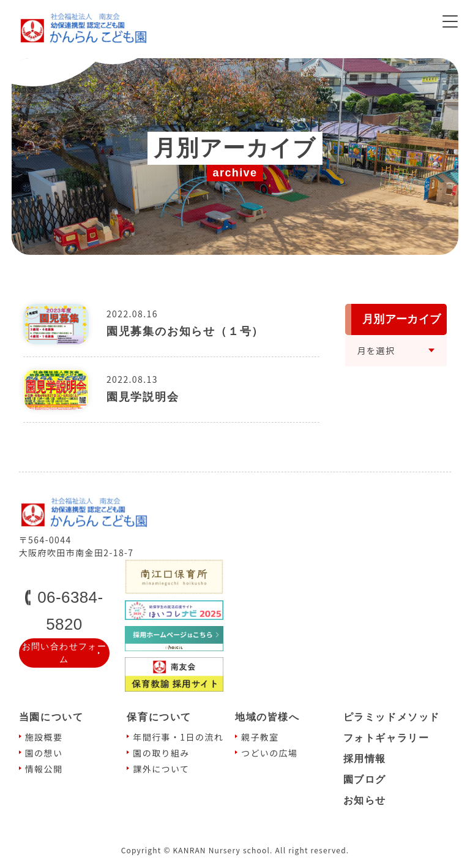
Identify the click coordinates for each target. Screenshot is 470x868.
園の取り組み (161, 753)
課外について (161, 769)
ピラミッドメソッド (392, 717)
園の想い (44, 753)
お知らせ (365, 800)
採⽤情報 (365, 759)
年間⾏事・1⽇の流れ (178, 737)
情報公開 (44, 769)
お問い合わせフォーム (65, 653)
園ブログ (365, 779)
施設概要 (44, 737)
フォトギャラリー (386, 738)
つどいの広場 (269, 753)
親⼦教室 (260, 737)
